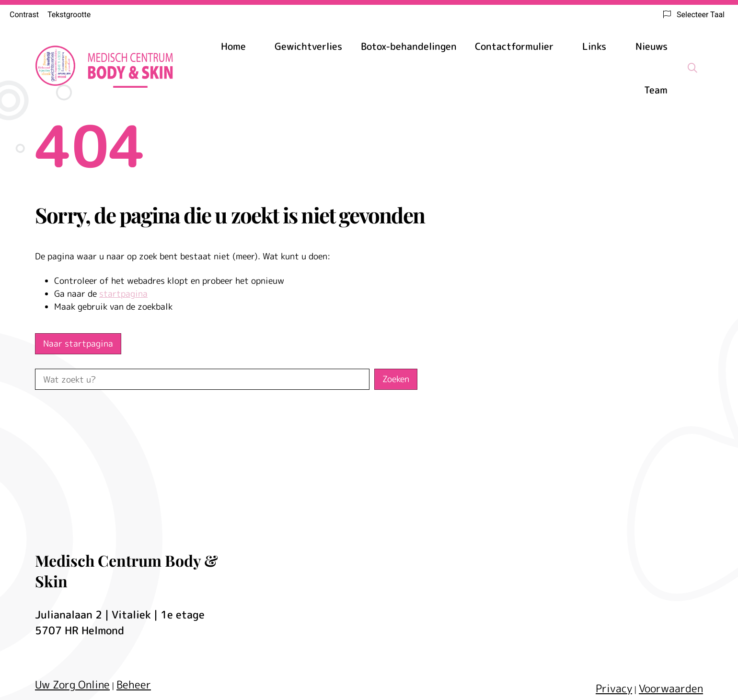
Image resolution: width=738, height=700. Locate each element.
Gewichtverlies (308, 46)
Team (656, 90)
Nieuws (652, 46)
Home (233, 46)
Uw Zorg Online (72, 684)
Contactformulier (514, 46)
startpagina (123, 294)
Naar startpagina (78, 344)
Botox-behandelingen (409, 46)
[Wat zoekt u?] (202, 379)
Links (594, 46)
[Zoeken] (692, 68)
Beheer (134, 684)
